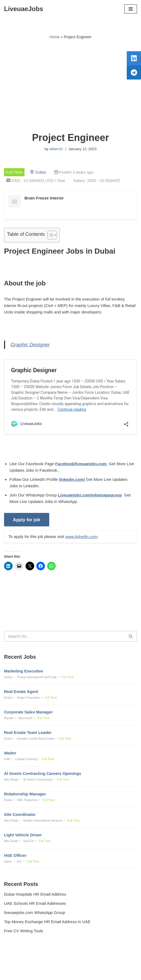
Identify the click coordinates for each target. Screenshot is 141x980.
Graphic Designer (30, 345)
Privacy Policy (18, 961)
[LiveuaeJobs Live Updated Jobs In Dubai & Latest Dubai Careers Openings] (24, 9)
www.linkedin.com (81, 536)
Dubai (40, 172)
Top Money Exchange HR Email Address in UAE (47, 922)
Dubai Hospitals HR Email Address (35, 894)
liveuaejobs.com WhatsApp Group (35, 912)
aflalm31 (56, 149)
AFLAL (98, 972)
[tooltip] (134, 58)
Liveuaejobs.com (52, 972)
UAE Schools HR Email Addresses (35, 903)
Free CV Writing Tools (24, 931)
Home (54, 37)
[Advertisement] (70, 86)
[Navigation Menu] (131, 9)
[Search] (64, 636)
